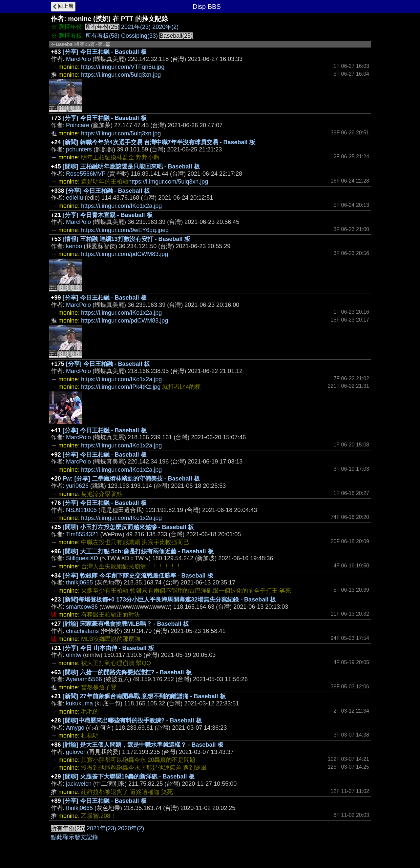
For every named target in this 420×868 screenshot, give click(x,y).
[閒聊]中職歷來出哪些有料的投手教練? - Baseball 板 (132, 720)
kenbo (74, 246)
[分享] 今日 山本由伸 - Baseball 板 (108, 648)
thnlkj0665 (79, 582)
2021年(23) (136, 27)
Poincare (78, 125)
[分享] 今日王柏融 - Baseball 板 (105, 52)
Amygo (75, 728)
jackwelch (79, 784)
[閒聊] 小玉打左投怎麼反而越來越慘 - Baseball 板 (128, 527)
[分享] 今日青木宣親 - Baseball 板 (108, 215)
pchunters (79, 149)
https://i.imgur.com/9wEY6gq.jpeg (125, 230)
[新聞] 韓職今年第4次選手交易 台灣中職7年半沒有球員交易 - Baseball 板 (159, 142)
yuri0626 (77, 486)
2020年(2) (165, 27)
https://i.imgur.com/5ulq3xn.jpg (121, 75)
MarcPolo (78, 59)
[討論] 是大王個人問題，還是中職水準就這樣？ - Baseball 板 (143, 745)
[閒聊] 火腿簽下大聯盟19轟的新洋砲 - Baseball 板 (129, 777)
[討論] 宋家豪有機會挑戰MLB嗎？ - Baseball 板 (126, 624)
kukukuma (79, 703)
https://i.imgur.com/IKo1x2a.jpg (121, 206)
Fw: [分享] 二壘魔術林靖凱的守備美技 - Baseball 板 (131, 479)
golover (76, 752)
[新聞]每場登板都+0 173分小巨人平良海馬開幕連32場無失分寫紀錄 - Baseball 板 (169, 600)
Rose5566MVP (86, 174)
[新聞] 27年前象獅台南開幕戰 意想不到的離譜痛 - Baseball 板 (144, 696)
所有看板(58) (102, 36)
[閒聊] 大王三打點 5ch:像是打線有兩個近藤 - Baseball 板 (138, 551)
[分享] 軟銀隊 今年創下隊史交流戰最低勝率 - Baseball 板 (138, 576)
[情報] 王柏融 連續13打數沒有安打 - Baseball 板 (126, 239)
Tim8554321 (82, 534)
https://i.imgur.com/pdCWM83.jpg (125, 254)
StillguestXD (82, 558)
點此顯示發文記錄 (74, 837)
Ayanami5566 (84, 679)
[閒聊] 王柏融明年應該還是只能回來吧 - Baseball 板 (131, 167)
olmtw (74, 655)
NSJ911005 (81, 510)
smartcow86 (82, 607)
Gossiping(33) (139, 36)
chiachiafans (82, 631)
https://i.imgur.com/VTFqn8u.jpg (123, 67)
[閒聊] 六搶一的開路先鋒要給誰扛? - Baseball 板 (127, 672)
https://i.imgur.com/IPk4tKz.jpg (121, 387)
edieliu (74, 198)
